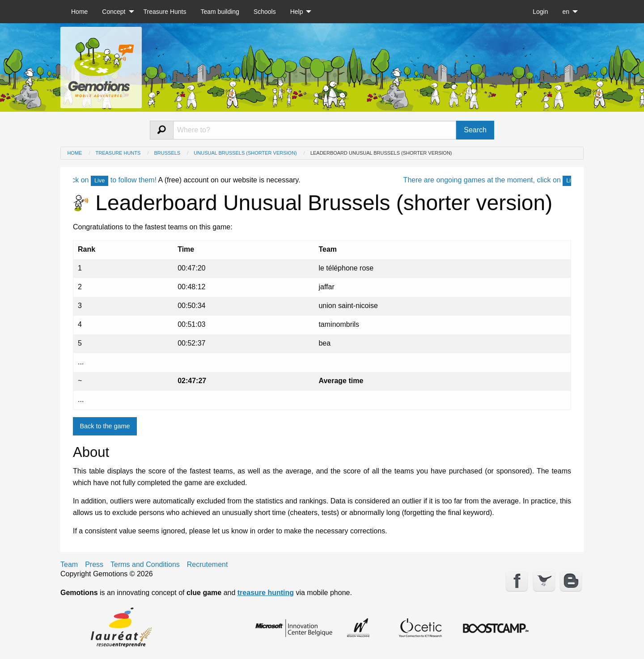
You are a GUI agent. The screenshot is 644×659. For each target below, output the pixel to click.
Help (297, 12)
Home (79, 12)
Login (540, 12)
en (566, 12)
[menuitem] (79, 12)
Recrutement (208, 565)
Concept (114, 12)
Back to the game (105, 426)
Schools (265, 12)
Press (94, 565)
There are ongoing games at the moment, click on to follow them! (526, 180)
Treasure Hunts (165, 12)
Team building (220, 12)
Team (69, 565)
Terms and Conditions (145, 565)
